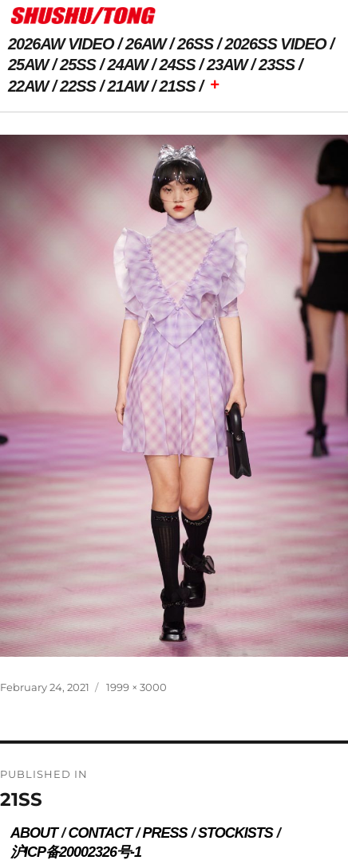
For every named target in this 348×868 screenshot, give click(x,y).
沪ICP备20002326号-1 (76, 852)
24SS (178, 65)
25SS (78, 65)
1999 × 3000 (136, 687)
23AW (227, 65)
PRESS (165, 833)
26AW (145, 44)
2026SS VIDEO (276, 44)
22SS (78, 86)
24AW (128, 65)
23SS (277, 65)
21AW (128, 86)
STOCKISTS (235, 833)
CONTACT (100, 833)
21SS (178, 86)
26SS (195, 44)
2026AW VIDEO (61, 44)
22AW (28, 86)
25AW (28, 65)
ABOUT (34, 833)
